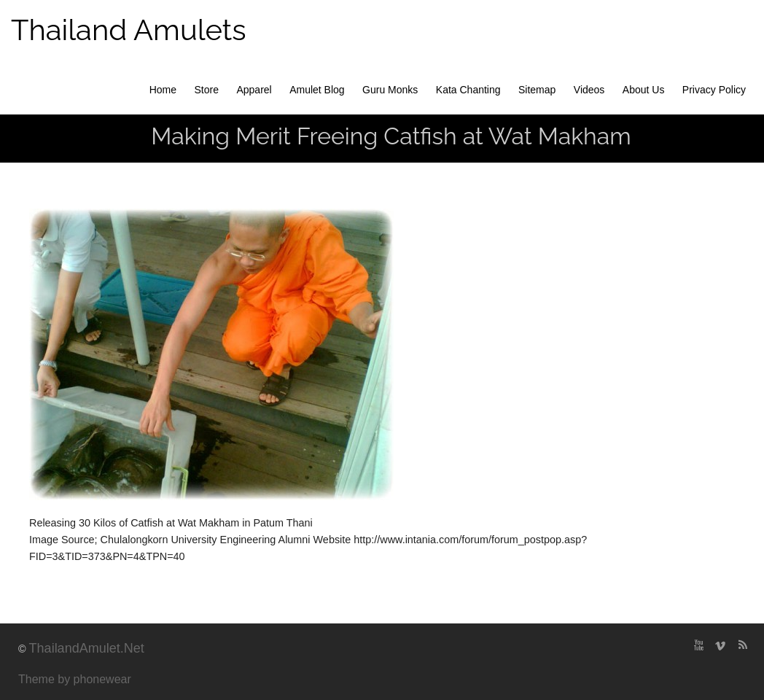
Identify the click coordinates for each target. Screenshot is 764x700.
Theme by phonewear (75, 679)
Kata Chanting (468, 90)
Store (207, 90)
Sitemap (537, 90)
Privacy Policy (714, 90)
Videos (589, 90)
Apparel (254, 90)
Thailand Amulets (129, 30)
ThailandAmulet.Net (87, 648)
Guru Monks (390, 90)
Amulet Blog (317, 90)
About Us (644, 90)
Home (163, 90)
